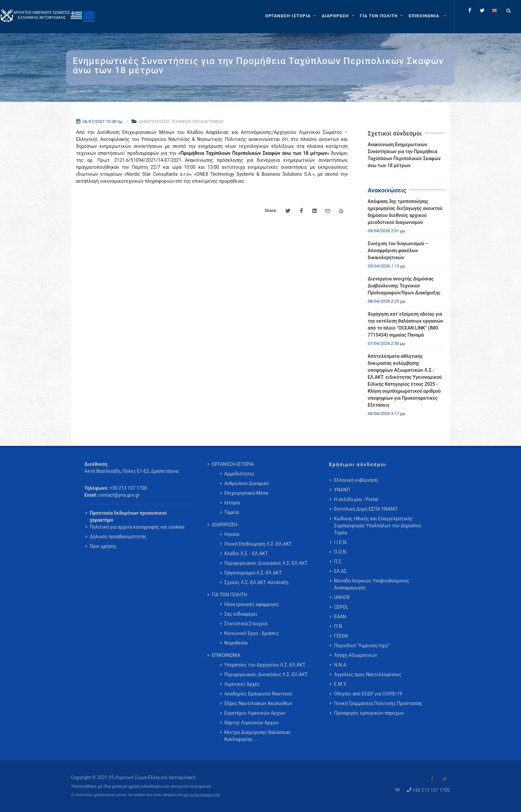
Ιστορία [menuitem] (232, 503)
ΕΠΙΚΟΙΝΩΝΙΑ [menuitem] (226, 655)
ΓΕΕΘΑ (341, 636)
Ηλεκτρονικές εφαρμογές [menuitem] (252, 604)
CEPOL (341, 607)
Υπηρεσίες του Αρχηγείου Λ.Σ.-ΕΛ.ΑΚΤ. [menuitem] (265, 665)
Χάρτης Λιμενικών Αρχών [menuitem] (252, 723)
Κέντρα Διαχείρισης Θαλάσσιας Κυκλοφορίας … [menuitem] (258, 736)
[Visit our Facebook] (432, 779)
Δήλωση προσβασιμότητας (118, 537)
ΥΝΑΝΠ (342, 490)
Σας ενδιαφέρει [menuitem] (241, 614)
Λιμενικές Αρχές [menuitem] (242, 684)
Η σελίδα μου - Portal (356, 499)
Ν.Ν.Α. (341, 665)
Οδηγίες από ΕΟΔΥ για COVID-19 (368, 694)
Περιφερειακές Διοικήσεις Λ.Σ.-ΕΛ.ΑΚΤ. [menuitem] (266, 563)
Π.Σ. (338, 561)
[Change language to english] (494, 10)
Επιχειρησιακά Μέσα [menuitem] (246, 493)
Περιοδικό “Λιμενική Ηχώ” (362, 646)
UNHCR (342, 597)
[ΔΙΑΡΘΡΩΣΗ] (339, 16)
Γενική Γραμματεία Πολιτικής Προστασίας (378, 703)
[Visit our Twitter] (445, 779)
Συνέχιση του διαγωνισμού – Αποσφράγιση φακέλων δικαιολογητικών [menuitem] (398, 251)
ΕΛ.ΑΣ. (341, 571)
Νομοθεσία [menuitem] (236, 643)
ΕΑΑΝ (340, 617)
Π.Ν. (338, 626)
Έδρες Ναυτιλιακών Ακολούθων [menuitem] (258, 703)
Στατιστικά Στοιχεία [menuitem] (246, 624)
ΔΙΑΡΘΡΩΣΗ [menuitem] (224, 525)
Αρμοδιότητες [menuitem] (239, 474)
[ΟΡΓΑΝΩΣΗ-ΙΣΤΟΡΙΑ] (291, 16)
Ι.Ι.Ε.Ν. (341, 542)
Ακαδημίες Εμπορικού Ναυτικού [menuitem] (258, 694)
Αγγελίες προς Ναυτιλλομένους (368, 674)
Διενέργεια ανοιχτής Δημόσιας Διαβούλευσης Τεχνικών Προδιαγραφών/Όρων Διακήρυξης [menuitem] (404, 286)
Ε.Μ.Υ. (340, 684)
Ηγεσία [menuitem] (232, 534)
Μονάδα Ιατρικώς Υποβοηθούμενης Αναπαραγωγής (371, 584)
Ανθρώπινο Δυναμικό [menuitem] (247, 483)
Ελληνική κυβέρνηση (356, 480)
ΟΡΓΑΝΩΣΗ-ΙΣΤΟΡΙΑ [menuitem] (233, 464)
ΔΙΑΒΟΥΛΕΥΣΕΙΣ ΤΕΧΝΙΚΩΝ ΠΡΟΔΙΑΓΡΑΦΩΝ (181, 121)
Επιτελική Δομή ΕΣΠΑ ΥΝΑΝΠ (365, 509)
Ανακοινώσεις (112, 91)
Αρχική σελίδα (79, 91)
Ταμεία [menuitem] (232, 512)
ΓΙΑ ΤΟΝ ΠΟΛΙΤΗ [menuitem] (229, 595)
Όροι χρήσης (103, 546)
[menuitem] (428, 16)
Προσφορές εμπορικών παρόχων (369, 713)
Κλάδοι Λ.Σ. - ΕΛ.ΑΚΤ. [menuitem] (246, 554)
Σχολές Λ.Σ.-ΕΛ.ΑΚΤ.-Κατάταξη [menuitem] (256, 582)
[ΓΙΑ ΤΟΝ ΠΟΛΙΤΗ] (382, 16)
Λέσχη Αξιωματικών (356, 655)
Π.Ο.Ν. (341, 552)
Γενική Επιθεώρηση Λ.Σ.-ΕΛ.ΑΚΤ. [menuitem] (258, 544)
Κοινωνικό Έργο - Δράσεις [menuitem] (252, 633)
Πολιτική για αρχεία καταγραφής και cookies (137, 527)
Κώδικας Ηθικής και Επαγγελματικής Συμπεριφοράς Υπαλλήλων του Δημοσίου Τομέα (377, 526)
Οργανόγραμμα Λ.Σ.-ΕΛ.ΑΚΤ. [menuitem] (253, 573)
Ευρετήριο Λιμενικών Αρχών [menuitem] (255, 713)
